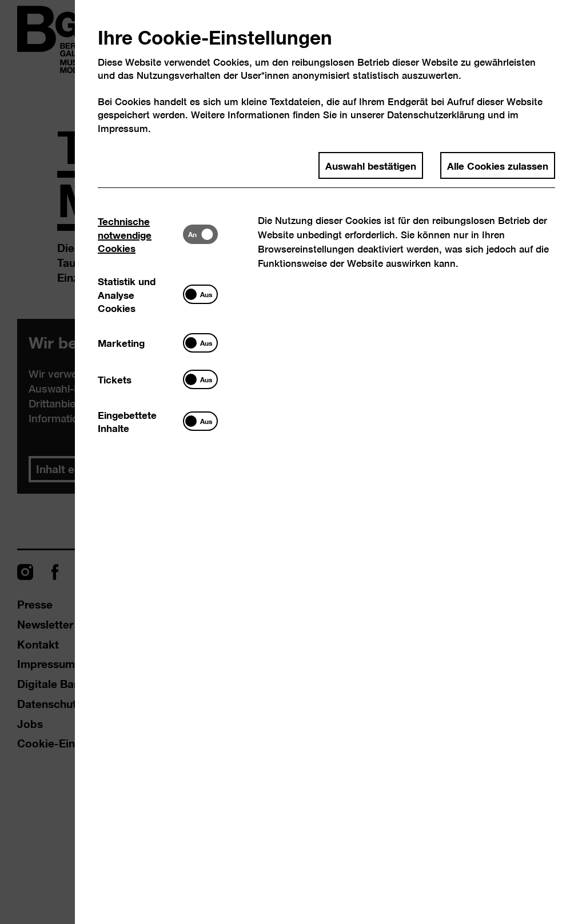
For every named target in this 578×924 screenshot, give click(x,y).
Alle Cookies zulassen (498, 165)
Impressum (123, 128)
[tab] (140, 235)
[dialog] (289, 462)
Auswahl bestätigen (371, 165)
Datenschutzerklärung (436, 115)
